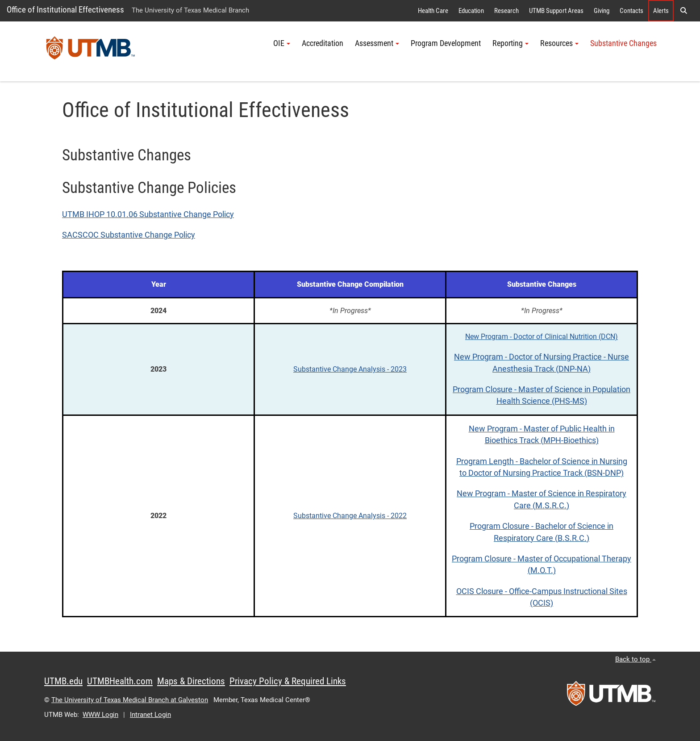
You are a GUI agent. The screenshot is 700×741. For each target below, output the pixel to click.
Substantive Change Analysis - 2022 (350, 516)
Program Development (446, 43)
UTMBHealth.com (120, 681)
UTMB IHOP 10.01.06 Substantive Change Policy (148, 214)
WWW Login (100, 715)
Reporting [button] (510, 43)
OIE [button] (282, 43)
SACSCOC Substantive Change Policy (129, 235)
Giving (602, 11)
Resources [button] (559, 43)
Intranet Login (150, 715)
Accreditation (323, 43)
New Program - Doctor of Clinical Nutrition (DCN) (542, 337)
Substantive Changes (623, 43)
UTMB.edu (63, 681)
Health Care (433, 11)
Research (506, 11)
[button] (683, 11)
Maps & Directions (191, 681)
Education (471, 11)
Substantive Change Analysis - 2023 (350, 369)
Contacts (631, 11)
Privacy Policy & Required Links (288, 681)
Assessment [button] (377, 43)
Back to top (635, 659)
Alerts (661, 11)
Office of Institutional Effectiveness (65, 10)
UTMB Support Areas (556, 11)
